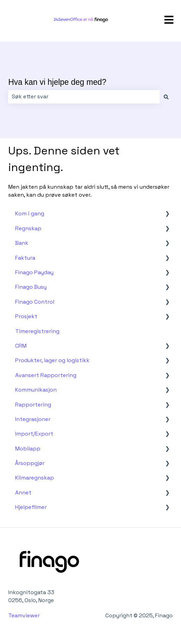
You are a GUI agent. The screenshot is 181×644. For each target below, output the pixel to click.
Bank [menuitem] (22, 243)
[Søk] (166, 97)
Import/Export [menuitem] (34, 434)
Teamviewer (25, 615)
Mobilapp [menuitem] (28, 449)
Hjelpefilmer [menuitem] (31, 507)
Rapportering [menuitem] (33, 405)
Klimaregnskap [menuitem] (35, 478)
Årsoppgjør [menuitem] (30, 463)
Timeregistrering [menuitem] (37, 331)
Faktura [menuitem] (25, 258)
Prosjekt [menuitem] (26, 316)
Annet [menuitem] (23, 493)
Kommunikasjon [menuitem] (36, 390)
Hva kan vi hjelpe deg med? (57, 82)
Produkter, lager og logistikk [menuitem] (52, 360)
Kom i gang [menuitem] (30, 213)
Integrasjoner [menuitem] (33, 419)
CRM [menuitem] (21, 346)
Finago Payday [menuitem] (34, 272)
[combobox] (84, 97)
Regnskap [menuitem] (28, 228)
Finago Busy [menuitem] (31, 287)
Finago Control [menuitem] (35, 302)
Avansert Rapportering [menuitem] (46, 375)
